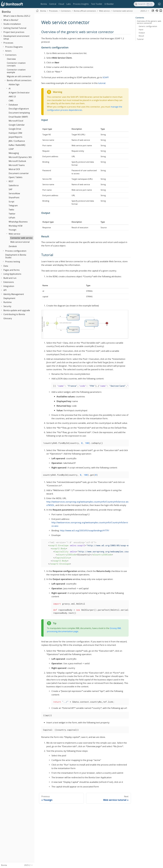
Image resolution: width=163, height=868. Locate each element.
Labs (69, 4)
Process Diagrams (14, 47)
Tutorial (140, 39)
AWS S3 (12, 97)
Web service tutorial (20, 242)
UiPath (12, 218)
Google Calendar (17, 125)
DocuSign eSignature (19, 109)
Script (11, 202)
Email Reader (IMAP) (18, 117)
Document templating (19, 113)
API (5, 290)
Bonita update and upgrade (17, 310)
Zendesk (13, 246)
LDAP (11, 149)
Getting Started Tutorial (15, 28)
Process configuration (16, 251)
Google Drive (15, 129)
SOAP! (106, 77)
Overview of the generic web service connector (149, 22)
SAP (11, 189)
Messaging (14, 153)
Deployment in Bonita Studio (16, 256)
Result (141, 36)
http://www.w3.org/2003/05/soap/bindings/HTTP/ (85, 530)
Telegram (13, 206)
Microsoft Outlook (17, 161)
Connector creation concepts (16, 64)
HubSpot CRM (15, 133)
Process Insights (81, 4)
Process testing (13, 262)
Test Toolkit (97, 4)
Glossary (8, 318)
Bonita (44, 4)
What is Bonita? (11, 20)
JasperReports (15, 137)
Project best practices (14, 32)
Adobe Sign (14, 84)
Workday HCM (15, 226)
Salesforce (14, 185)
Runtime (8, 302)
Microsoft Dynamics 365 (20, 157)
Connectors (11, 55)
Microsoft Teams (17, 165)
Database (13, 105)
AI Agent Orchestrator (19, 93)
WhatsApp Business (18, 222)
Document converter (19, 173)
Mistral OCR (14, 169)
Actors (8, 51)
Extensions (9, 282)
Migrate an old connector (19, 76)
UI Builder (109, 4)
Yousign (12, 230)
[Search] (144, 4)
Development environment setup (16, 37)
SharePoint (14, 198)
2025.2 (144, 11)
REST (11, 181)
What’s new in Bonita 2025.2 (17, 16)
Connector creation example (16, 71)
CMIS (11, 101)
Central (53, 4)
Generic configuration (148, 26)
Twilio (11, 210)
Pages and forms (12, 270)
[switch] (159, 4)
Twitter (12, 214)
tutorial (102, 83)
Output (142, 33)
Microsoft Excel (16, 121)
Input (141, 30)
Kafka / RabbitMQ (17, 145)
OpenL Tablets (16, 177)
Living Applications (12, 274)
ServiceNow (14, 193)
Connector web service (21, 238)
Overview (11, 59)
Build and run (10, 278)
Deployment (9, 298)
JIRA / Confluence (17, 141)
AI (10, 89)
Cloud (61, 4)
